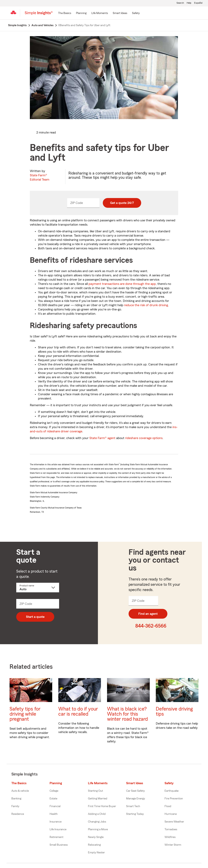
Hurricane (171, 814)
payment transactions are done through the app (122, 284)
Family (15, 806)
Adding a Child (97, 814)
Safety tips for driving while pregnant (25, 714)
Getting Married (98, 799)
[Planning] (81, 13)
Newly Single (96, 837)
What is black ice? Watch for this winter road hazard (127, 714)
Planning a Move (98, 829)
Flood (168, 806)
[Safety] (136, 13)
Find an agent (148, 614)
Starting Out (95, 791)
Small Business (59, 845)
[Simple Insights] (39, 15)
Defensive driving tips (174, 712)
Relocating (94, 845)
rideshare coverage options (144, 438)
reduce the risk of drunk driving (146, 305)
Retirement (56, 837)
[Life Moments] (100, 13)
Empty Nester (96, 853)
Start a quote (35, 617)
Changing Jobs (97, 822)
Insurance (56, 822)
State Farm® (40, 177)
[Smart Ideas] (120, 13)
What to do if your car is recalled (78, 712)
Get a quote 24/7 (122, 203)
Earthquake (172, 791)
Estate (53, 799)
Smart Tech (133, 806)
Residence (18, 814)
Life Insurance (58, 829)
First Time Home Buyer (102, 806)
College (54, 791)
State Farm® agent (102, 438)
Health (54, 814)
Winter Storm (173, 845)
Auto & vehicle (20, 791)
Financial (55, 806)
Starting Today (135, 814)
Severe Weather (174, 822)
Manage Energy (136, 799)
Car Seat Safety (135, 791)
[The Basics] (65, 13)
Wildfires (170, 837)
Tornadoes (171, 829)
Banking (16, 799)
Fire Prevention (174, 799)
